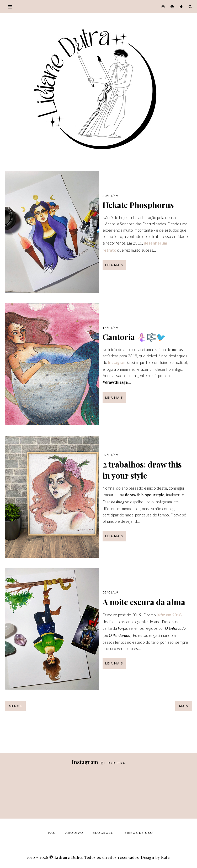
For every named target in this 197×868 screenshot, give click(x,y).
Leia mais (114, 265)
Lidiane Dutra (68, 857)
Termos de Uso (138, 833)
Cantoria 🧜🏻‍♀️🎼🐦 (134, 337)
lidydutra (113, 763)
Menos (15, 706)
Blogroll (103, 833)
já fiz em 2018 (169, 615)
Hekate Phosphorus (138, 205)
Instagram (117, 362)
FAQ (52, 833)
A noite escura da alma (144, 602)
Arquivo (74, 833)
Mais (184, 706)
